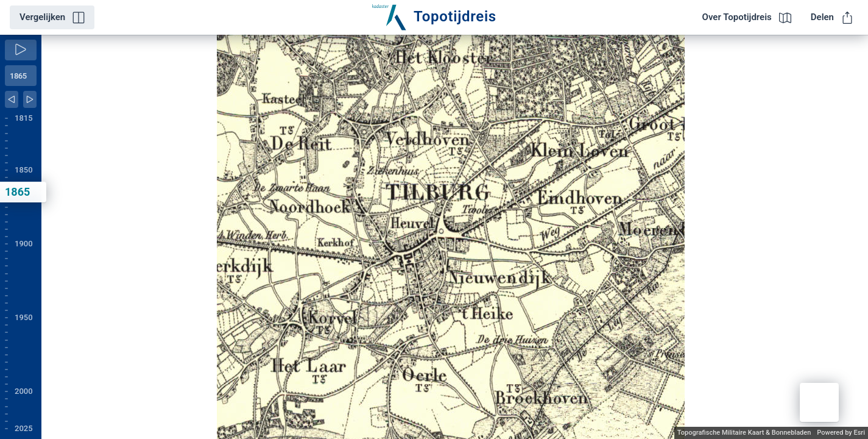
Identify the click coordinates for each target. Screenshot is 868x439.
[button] (819, 402)
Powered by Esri (841, 433)
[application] (455, 237)
